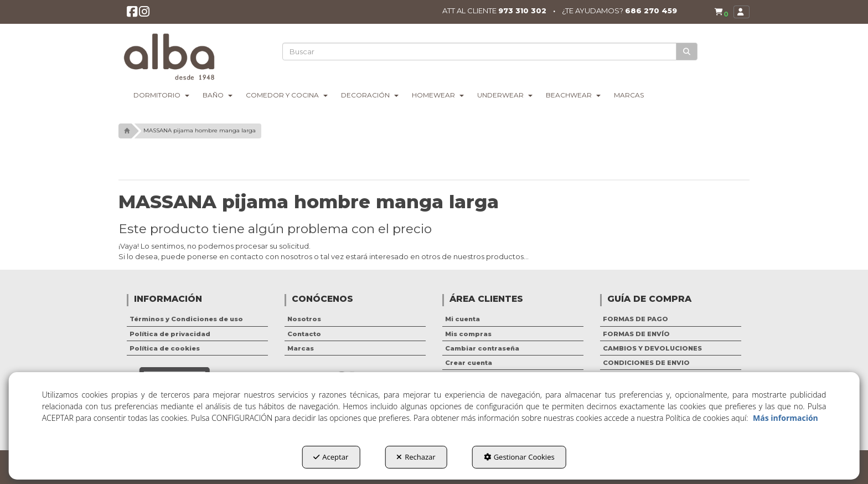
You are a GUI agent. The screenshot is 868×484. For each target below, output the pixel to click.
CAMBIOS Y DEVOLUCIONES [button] (652, 348)
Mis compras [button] (468, 334)
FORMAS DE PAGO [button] (635, 319)
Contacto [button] (304, 334)
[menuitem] (719, 12)
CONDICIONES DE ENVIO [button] (646, 363)
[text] (480, 52)
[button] (133, 15)
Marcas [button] (301, 348)
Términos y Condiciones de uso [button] (186, 319)
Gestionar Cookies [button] (519, 457)
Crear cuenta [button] (469, 363)
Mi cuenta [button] (463, 319)
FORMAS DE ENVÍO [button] (636, 334)
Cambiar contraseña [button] (482, 348)
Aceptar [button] (331, 457)
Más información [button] (786, 418)
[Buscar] (687, 52)
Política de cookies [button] (165, 348)
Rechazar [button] (416, 457)
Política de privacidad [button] (170, 334)
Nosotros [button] (304, 319)
